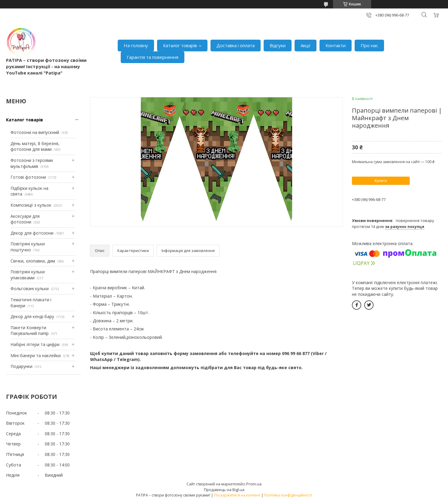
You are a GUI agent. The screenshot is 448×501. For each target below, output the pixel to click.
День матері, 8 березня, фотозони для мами (35, 146)
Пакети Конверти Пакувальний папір (30, 331)
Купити (381, 181)
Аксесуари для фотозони (25, 219)
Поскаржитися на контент (237, 495)
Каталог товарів (180, 45)
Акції (306, 45)
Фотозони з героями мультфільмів (32, 163)
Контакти (336, 45)
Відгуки (278, 45)
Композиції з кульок (31, 205)
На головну (136, 45)
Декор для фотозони (32, 233)
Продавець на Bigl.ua (224, 490)
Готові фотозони (28, 177)
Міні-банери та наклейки (36, 355)
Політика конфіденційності (288, 495)
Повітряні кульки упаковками (28, 275)
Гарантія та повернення (153, 57)
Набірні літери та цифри (35, 344)
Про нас (369, 45)
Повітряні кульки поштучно (28, 247)
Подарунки (21, 366)
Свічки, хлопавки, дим (33, 261)
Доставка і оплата (236, 45)
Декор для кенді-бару (32, 316)
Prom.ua (254, 484)
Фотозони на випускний (35, 132)
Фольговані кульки (30, 288)
